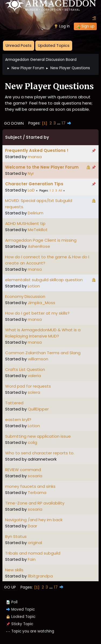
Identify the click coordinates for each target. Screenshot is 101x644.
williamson (38, 359)
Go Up (10, 587)
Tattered (14, 403)
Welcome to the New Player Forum (42, 167)
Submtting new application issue (38, 436)
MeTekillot (38, 230)
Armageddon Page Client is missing (41, 240)
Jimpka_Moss (41, 303)
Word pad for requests (28, 386)
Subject (13, 137)
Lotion (34, 286)
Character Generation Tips (34, 184)
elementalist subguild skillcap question (44, 280)
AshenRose (39, 246)
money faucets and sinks (30, 486)
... (59, 123)
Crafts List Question (25, 369)
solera (34, 392)
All (60, 190)
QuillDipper (38, 409)
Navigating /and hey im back (34, 520)
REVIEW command (23, 470)
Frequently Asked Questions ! (37, 150)
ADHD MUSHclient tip (25, 223)
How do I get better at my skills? (37, 313)
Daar (32, 526)
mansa (35, 157)
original (35, 543)
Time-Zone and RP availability (35, 503)
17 (64, 123)
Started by (37, 137)
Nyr (31, 173)
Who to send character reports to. (40, 453)
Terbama (37, 492)
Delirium (36, 213)
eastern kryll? (18, 420)
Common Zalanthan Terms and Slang (43, 353)
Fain (32, 559)
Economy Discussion (25, 296)
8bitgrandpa (40, 576)
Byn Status (16, 536)
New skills (14, 570)
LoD (31, 190)
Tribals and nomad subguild (33, 553)
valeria (34, 376)
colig (32, 442)
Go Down (14, 123)
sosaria (35, 476)
